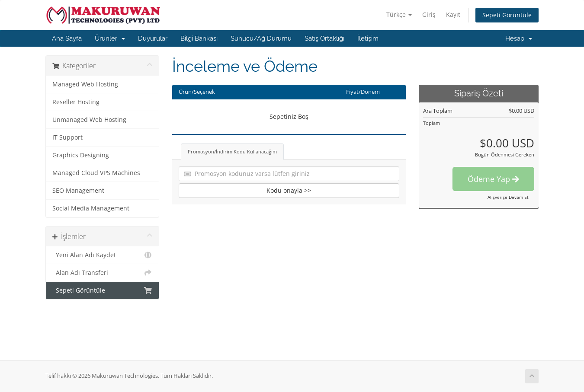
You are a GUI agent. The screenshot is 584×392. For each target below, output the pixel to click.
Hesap (519, 38)
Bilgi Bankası (199, 38)
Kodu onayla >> (289, 190)
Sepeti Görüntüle (507, 15)
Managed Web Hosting (85, 84)
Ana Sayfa (67, 38)
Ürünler (110, 38)
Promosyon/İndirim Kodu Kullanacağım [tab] (232, 151)
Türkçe (399, 14)
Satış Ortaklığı (324, 38)
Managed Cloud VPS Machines (96, 173)
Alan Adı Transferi (102, 273)
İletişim (368, 38)
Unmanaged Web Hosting (89, 120)
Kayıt (453, 14)
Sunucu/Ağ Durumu (261, 38)
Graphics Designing (81, 155)
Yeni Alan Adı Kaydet (102, 255)
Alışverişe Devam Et (508, 197)
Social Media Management (91, 208)
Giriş (429, 14)
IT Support (67, 137)
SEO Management (78, 191)
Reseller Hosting (76, 102)
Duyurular (153, 38)
